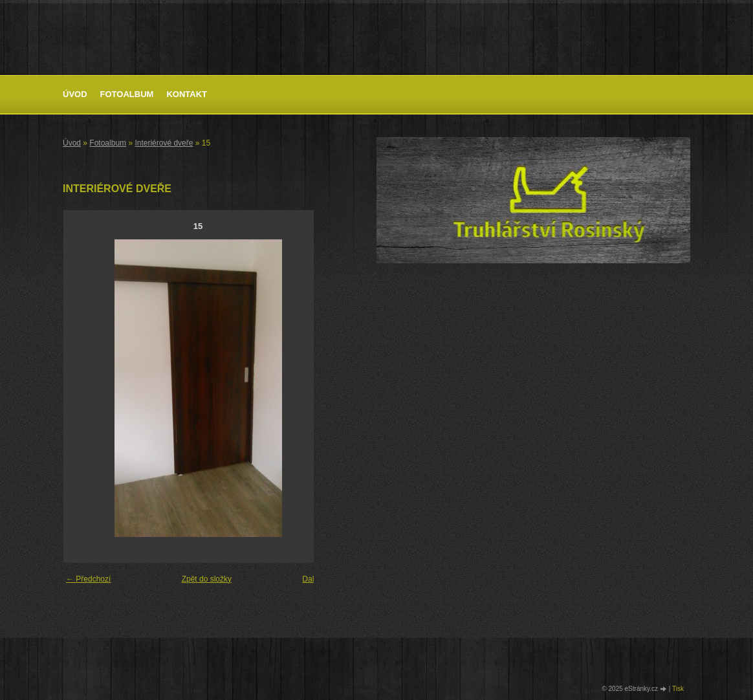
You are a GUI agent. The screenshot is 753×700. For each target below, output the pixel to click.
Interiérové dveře (164, 143)
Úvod (75, 94)
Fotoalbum (127, 94)
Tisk (678, 689)
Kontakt (187, 94)
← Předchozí (88, 579)
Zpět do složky (207, 579)
